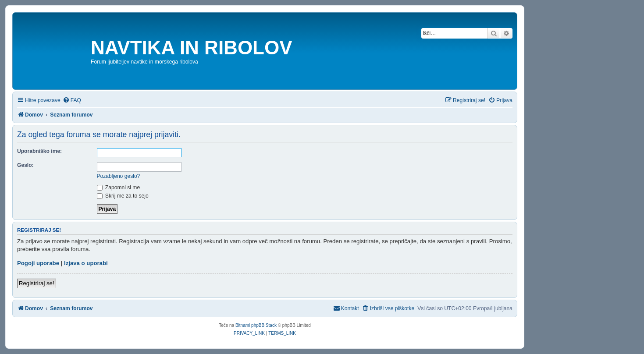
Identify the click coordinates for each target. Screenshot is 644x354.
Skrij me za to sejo (123, 196)
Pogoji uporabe (38, 263)
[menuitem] (72, 101)
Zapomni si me (119, 188)
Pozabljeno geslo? (119, 176)
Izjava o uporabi (86, 263)
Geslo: (25, 165)
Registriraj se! (37, 283)
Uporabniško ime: (39, 151)
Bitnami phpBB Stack (256, 325)
